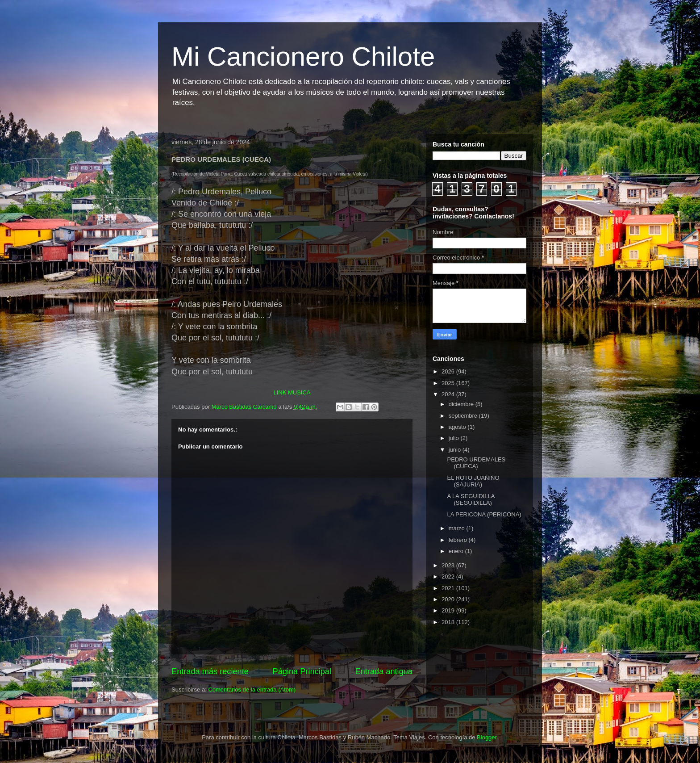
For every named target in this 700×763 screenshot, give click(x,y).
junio (456, 450)
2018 (449, 622)
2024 (449, 394)
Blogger (487, 737)
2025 (449, 383)
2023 (449, 565)
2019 (449, 610)
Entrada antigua (384, 671)
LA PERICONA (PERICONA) (484, 514)
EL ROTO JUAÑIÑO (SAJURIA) (473, 481)
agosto (458, 427)
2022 (449, 576)
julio (455, 438)
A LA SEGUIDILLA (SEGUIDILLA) (471, 500)
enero (457, 551)
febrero (459, 540)
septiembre (464, 416)
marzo (458, 528)
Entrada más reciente (210, 671)
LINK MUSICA (292, 392)
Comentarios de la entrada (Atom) (252, 690)
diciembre (462, 404)
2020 (449, 599)
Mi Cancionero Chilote (303, 57)
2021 (449, 588)
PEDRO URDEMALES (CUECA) (476, 463)
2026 (449, 371)
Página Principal (302, 671)
